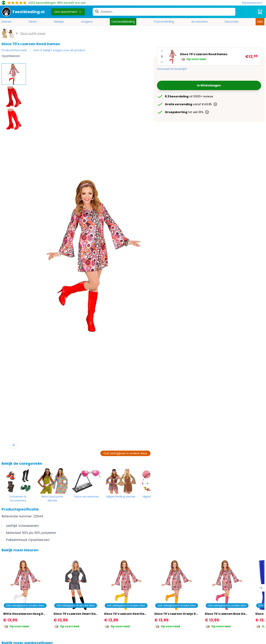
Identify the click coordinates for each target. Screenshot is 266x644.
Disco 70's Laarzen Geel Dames (127, 614)
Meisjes (59, 22)
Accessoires (199, 22)
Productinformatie (14, 50)
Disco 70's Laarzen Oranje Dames (179, 614)
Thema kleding (164, 22)
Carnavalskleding (123, 22)
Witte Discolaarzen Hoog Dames (27, 614)
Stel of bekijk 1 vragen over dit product (59, 50)
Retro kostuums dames (52, 499)
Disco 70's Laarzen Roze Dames (228, 614)
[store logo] (23, 12)
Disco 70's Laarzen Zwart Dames (78, 614)
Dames (6, 22)
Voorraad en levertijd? (172, 69)
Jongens (87, 22)
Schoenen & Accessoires (18, 499)
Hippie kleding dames (121, 497)
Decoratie (232, 22)
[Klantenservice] (253, 3)
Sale (260, 22)
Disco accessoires (87, 497)
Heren (33, 22)
